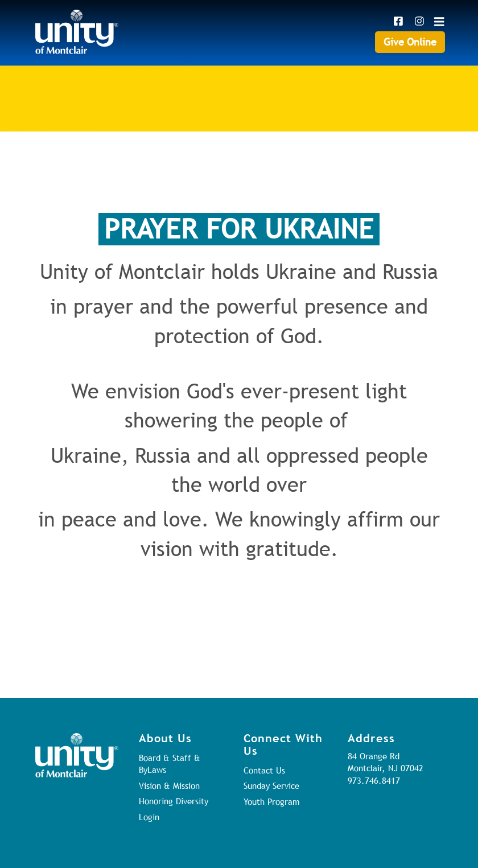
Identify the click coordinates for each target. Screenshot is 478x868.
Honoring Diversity (174, 801)
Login (149, 817)
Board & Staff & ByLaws (170, 764)
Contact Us (264, 770)
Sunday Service (271, 785)
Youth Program (271, 801)
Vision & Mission (169, 785)
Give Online (410, 42)
